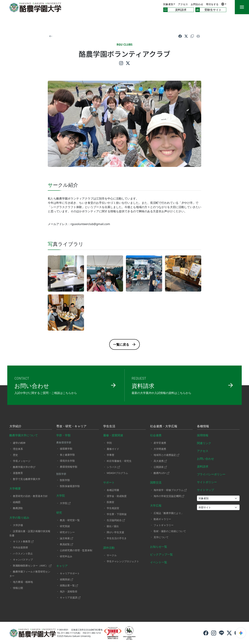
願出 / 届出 (113, 526)
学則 (109, 443)
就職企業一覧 (69, 585)
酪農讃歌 (18, 508)
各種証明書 (113, 490)
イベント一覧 (159, 562)
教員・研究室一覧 (70, 520)
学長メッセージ (22, 461)
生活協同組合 (116, 520)
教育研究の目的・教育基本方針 (30, 496)
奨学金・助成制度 (117, 496)
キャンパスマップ (23, 559)
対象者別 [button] (168, 4)
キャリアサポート (70, 573)
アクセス (183, 4)
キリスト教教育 (23, 541)
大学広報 (156, 505)
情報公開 (18, 588)
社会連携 (156, 435)
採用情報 (203, 435)
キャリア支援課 (70, 597)
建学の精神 (19, 443)
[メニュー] (242, 7)
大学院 (61, 496)
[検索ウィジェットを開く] (241, 633)
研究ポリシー (67, 532)
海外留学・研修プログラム (170, 490)
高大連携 (160, 461)
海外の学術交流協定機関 (169, 496)
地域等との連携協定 (166, 455)
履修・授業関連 (113, 435)
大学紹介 (15, 426)
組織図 (17, 502)
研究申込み (66, 556)
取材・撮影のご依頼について (170, 531)
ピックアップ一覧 (161, 554)
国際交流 (156, 482)
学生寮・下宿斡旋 (117, 514)
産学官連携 (160, 443)
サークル (112, 555)
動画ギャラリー (162, 519)
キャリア (62, 566)
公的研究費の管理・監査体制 (76, 550)
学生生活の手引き (117, 538)
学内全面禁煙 (20, 547)
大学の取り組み (19, 518)
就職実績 (66, 579)
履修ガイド (113, 449)
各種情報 (203, 426)
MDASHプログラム (117, 473)
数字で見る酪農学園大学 (27, 479)
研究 (59, 513)
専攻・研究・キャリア (71, 426)
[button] (224, 4)
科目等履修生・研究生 (119, 461)
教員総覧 (66, 544)
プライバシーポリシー (211, 474)
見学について (161, 537)
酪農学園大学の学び (24, 467)
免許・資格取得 (69, 591)
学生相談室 (113, 508)
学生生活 (109, 426)
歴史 (15, 455)
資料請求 (203, 466)
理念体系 (18, 449)
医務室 (110, 502)
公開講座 (160, 467)
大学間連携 (160, 449)
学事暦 (110, 455)
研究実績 (65, 526)
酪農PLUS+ (161, 473)
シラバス (113, 467)
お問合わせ (197, 4)
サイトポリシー (207, 482)
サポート (109, 482)
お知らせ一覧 (159, 547)
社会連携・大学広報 (164, 426)
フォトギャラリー (164, 525)
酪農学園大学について (24, 435)
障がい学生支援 (115, 532)
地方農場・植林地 (23, 582)
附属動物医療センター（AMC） (32, 566)
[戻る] (51, 36)
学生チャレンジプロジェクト (123, 561)
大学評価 (18, 525)
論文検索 (66, 538)
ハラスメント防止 (23, 553)
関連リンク (204, 443)
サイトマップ (205, 490)
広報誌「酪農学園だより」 (169, 513)
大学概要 (15, 488)
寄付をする (212, 4)
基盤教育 (18, 473)
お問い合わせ (205, 459)
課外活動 (109, 548)
